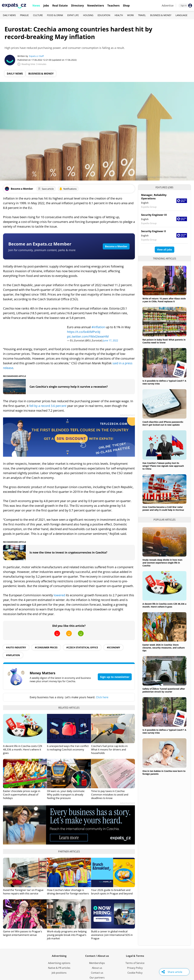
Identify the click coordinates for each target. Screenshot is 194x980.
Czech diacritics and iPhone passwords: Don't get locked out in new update (163, 423)
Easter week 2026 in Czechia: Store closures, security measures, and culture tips (164, 648)
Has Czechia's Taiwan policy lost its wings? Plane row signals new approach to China (163, 466)
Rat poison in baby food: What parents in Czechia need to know (164, 341)
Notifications (68, 189)
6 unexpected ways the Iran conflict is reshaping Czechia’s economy (68, 748)
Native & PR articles (59, 968)
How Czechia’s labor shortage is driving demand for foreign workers (68, 892)
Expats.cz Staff (36, 56)
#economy (113, 647)
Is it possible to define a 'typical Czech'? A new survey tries (164, 382)
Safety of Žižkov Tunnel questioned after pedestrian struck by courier (164, 690)
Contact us (97, 973)
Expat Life (73, 15)
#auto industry (16, 647)
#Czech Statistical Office (82, 647)
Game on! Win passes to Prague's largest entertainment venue (23, 933)
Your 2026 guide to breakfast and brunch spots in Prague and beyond (112, 892)
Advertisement (127, 415)
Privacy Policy (135, 968)
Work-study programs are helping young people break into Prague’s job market (67, 935)
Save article (46, 189)
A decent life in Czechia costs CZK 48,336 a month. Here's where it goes (23, 749)
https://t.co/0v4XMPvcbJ (84, 332)
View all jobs (165, 250)
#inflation (98, 327)
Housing (88, 15)
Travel (142, 15)
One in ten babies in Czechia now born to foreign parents (164, 772)
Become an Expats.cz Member (40, 244)
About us (97, 968)
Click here (102, 697)
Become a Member (116, 246)
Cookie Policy (135, 973)
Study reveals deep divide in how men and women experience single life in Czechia (162, 563)
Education (104, 15)
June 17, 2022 (111, 340)
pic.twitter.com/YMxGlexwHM (88, 336)
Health (119, 15)
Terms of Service (135, 963)
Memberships (97, 963)
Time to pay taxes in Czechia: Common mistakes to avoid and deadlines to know (110, 795)
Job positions (59, 973)
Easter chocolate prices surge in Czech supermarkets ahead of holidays (22, 795)
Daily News (9, 15)
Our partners (97, 978)
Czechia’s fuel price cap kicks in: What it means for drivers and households (110, 749)
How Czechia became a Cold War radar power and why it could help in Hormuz (163, 508)
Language (181, 15)
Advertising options (59, 963)
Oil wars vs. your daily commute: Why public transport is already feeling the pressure (66, 795)
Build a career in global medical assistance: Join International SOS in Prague (112, 935)
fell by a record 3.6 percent (48, 406)
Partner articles (69, 851)
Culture (38, 15)
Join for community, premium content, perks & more (42, 250)
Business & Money (161, 15)
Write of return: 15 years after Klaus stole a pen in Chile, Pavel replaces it (164, 300)
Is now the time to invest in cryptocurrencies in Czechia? (68, 552)
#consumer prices (46, 647)
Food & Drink (55, 15)
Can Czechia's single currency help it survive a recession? (69, 387)
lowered (59, 595)
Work (130, 15)
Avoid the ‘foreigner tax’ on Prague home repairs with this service (23, 892)
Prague (24, 15)
